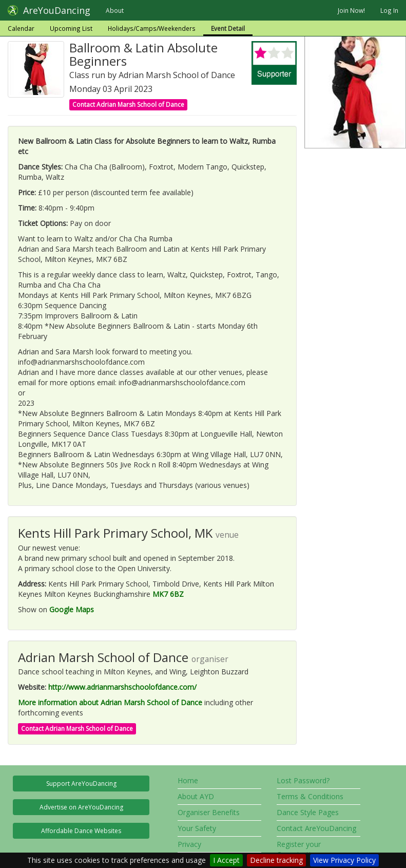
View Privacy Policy (344, 860)
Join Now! (351, 10)
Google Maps (72, 609)
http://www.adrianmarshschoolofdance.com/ (122, 687)
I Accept (226, 860)
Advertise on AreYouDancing (81, 807)
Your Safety (197, 828)
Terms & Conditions (310, 796)
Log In (389, 10)
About (115, 10)
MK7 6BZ (168, 594)
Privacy (189, 844)
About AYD (196, 796)
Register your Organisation (299, 849)
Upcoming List (71, 28)
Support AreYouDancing (81, 784)
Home (188, 780)
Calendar (21, 28)
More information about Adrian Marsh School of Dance (110, 702)
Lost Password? (303, 780)
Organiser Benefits (209, 812)
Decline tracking (276, 860)
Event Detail (228, 28)
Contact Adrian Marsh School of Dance (128, 105)
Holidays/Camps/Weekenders (152, 28)
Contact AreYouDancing (316, 828)
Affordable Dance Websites (81, 831)
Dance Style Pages (308, 812)
